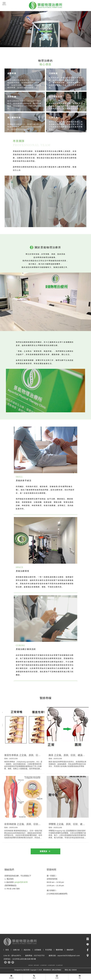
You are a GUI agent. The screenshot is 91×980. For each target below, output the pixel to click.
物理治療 (31, 965)
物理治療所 (36, 965)
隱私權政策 (47, 970)
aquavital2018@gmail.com (69, 956)
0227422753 (39, 956)
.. (63, 970)
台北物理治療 (43, 965)
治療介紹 (16, 950)
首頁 (7, 950)
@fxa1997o (16, 956)
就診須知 (27, 950)
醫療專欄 (59, 950)
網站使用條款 (57, 970)
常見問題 (49, 950)
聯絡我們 (70, 950)
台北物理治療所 (51, 965)
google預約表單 (21, 882)
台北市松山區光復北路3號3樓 (24, 959)
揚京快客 (26, 970)
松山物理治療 (59, 965)
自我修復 (38, 950)
